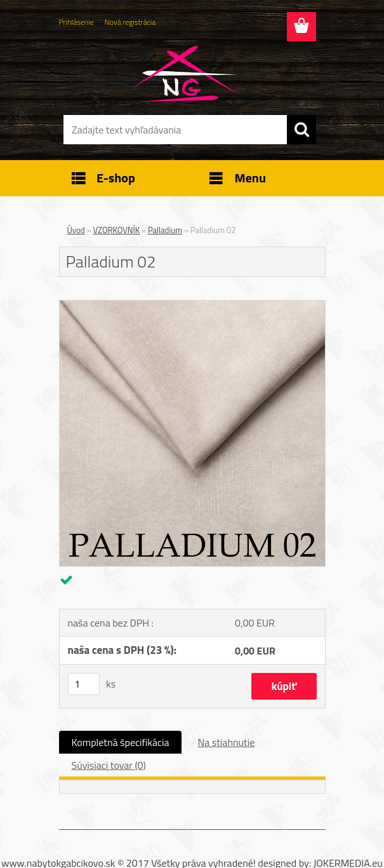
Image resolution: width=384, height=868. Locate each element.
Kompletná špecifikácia (121, 742)
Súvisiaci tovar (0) (109, 765)
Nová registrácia (130, 22)
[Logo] (184, 74)
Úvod (76, 230)
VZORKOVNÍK (117, 230)
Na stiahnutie (226, 742)
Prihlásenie (76, 22)
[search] (301, 130)
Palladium (165, 230)
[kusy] (84, 684)
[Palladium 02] (192, 306)
